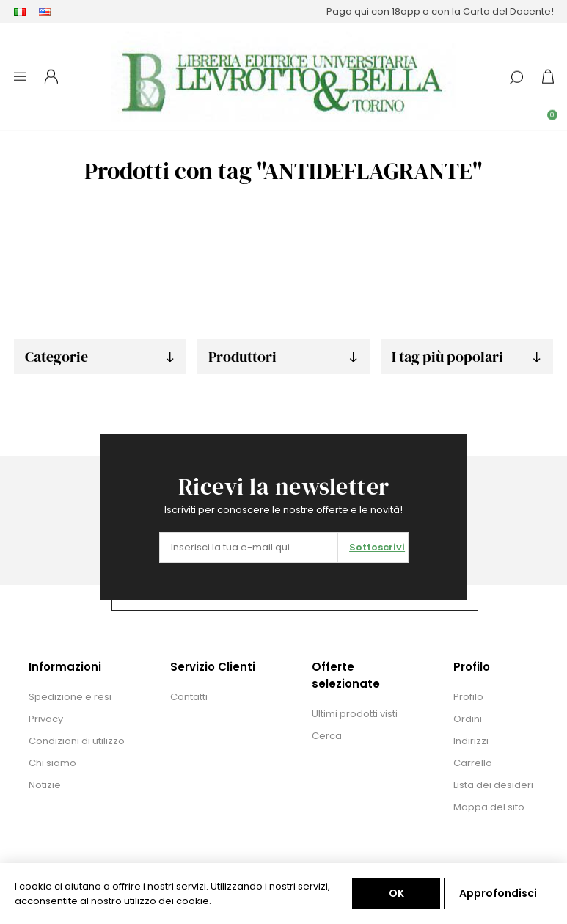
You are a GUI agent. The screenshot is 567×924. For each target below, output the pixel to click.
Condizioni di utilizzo (77, 741)
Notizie (45, 785)
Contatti (189, 697)
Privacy (46, 719)
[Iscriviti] (249, 548)
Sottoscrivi (377, 547)
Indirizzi (471, 741)
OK (396, 893)
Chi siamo (52, 763)
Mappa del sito (489, 807)
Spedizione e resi (70, 697)
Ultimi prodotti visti (355, 714)
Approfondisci (498, 893)
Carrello (473, 763)
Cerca (327, 736)
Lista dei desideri (493, 785)
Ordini (468, 719)
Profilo (468, 697)
